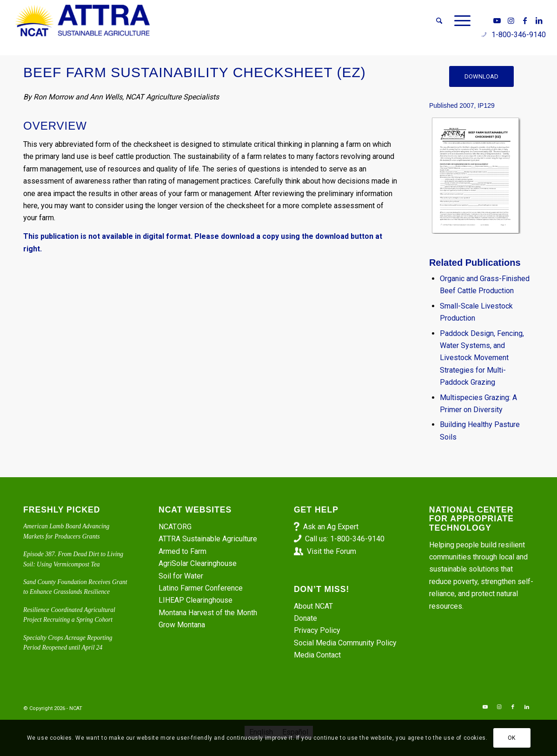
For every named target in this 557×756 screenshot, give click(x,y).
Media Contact (317, 655)
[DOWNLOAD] (481, 76)
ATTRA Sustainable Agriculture (209, 539)
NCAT (76, 708)
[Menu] (459, 21)
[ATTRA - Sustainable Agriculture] (83, 21)
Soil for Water (181, 576)
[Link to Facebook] (525, 20)
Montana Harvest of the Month (208, 613)
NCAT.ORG (175, 527)
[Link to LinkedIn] (539, 20)
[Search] (439, 21)
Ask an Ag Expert (331, 527)
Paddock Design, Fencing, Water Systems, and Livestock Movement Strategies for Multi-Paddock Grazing (482, 358)
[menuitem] (439, 21)
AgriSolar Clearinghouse (198, 563)
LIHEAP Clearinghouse (196, 600)
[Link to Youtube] (497, 20)
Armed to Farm (182, 551)
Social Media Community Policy (345, 643)
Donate (305, 618)
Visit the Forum (332, 551)
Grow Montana (182, 625)
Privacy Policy (317, 630)
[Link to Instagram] (511, 20)
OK (512, 738)
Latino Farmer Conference (201, 588)
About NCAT (313, 606)
